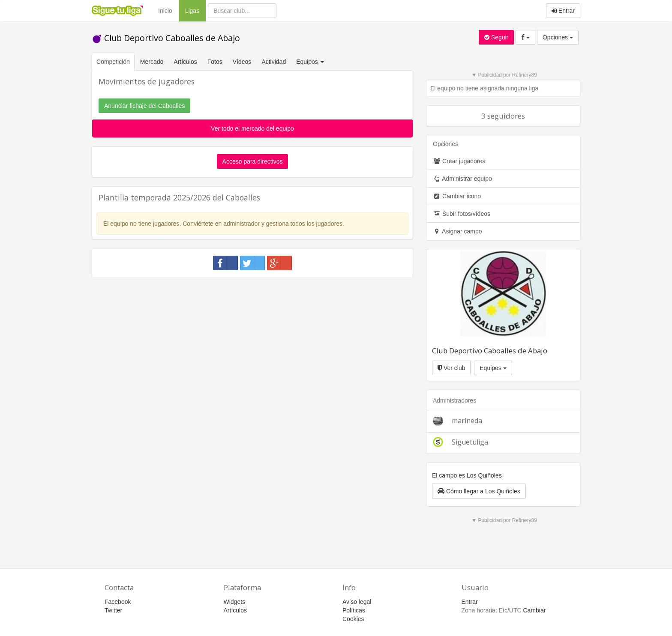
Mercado (152, 62)
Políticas (354, 610)
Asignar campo (457, 231)
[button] (479, 491)
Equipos (493, 368)
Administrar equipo (462, 179)
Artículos (185, 62)
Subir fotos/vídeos (462, 214)
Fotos (215, 62)
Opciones (558, 37)
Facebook (118, 602)
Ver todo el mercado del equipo (252, 128)
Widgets (235, 602)
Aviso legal (357, 602)
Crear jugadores (459, 161)
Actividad (274, 62)
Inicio (165, 11)
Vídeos (242, 62)
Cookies (353, 619)
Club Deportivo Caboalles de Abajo (166, 38)
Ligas (195, 10)
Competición (113, 62)
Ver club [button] (451, 368)
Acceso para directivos (253, 161)
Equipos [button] (311, 62)
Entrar (563, 11)
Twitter (113, 610)
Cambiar (534, 610)
